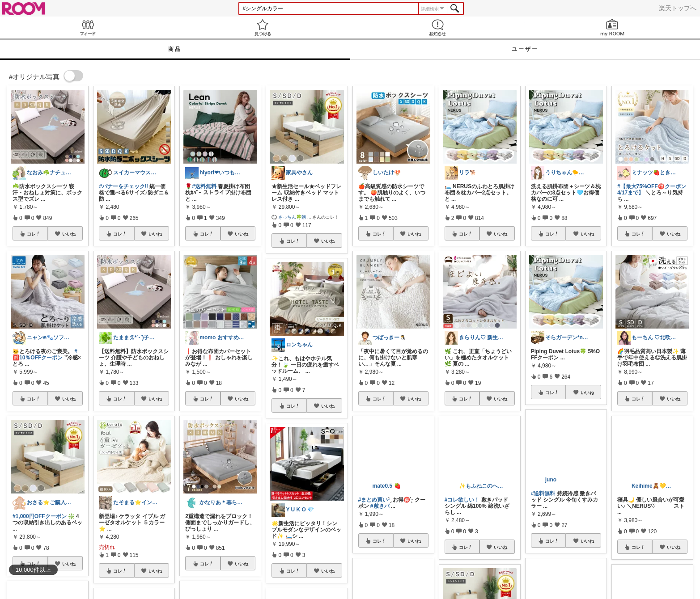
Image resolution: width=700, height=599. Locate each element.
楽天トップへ (678, 8)
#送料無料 (204, 186)
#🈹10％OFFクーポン (45, 354)
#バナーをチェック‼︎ (123, 186)
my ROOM (613, 27)
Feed (87, 27)
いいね (69, 234)
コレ (34, 234)
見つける (262, 27)
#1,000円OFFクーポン (40, 516)
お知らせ (438, 27)
